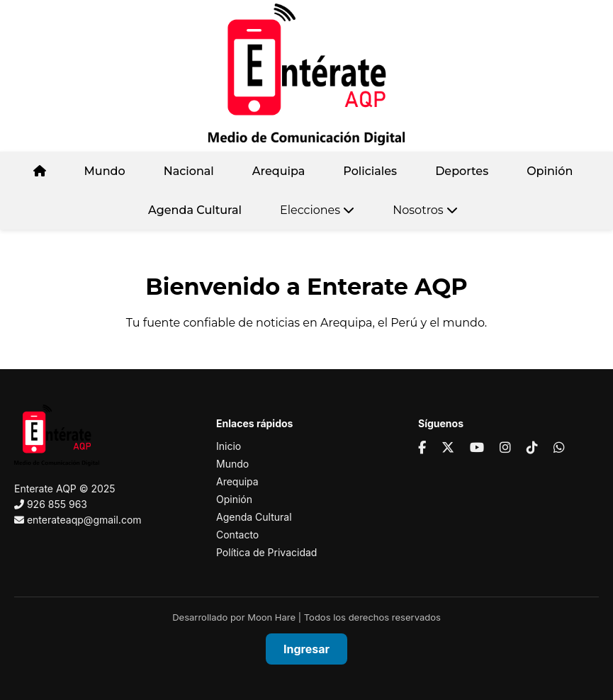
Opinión (550, 171)
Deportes (462, 171)
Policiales (370, 171)
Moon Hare (271, 617)
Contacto (237, 535)
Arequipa (279, 171)
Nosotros (425, 210)
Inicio (229, 446)
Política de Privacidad (266, 552)
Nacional (189, 171)
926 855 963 (57, 504)
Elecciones (317, 210)
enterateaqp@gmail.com (84, 520)
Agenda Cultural (195, 210)
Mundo (105, 171)
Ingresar (306, 649)
